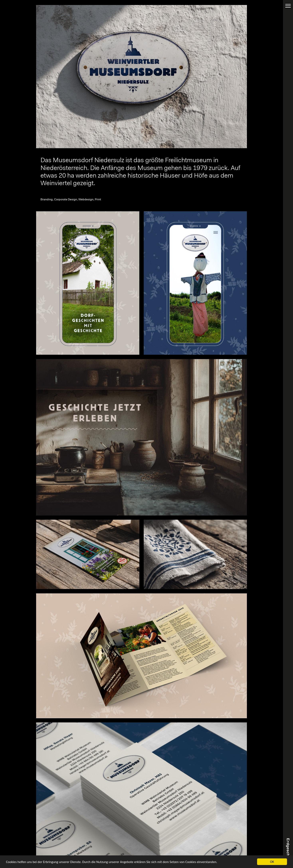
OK (272, 862)
